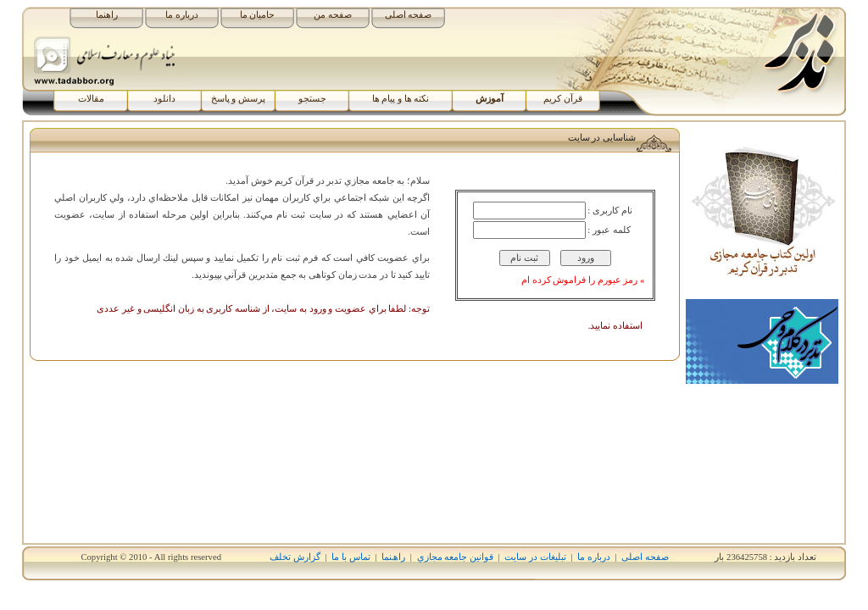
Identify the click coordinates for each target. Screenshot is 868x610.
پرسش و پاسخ (238, 99)
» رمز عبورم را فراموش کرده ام (583, 280)
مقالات (91, 99)
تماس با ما (351, 557)
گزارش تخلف (295, 557)
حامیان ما (258, 15)
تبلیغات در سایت (535, 557)
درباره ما (182, 15)
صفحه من (333, 15)
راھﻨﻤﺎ (393, 557)
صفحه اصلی (409, 15)
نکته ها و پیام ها (401, 99)
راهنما (107, 15)
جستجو (312, 99)
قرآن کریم (563, 99)
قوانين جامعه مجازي (455, 557)
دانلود (164, 99)
